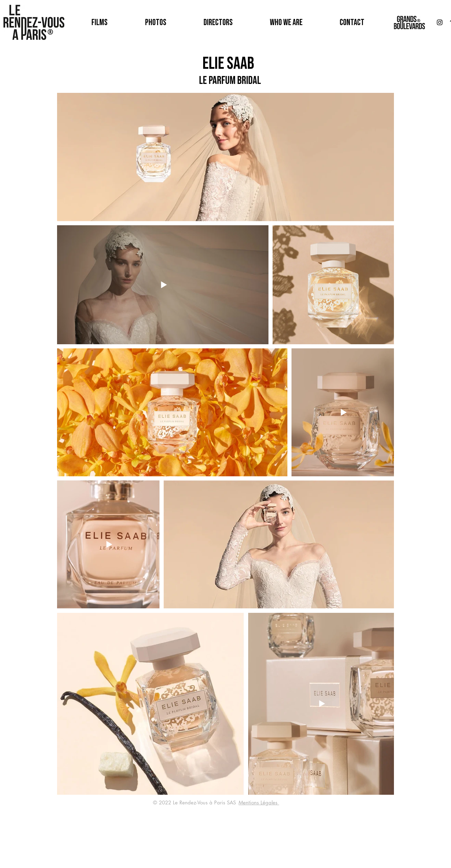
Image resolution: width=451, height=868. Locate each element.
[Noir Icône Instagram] (440, 22)
